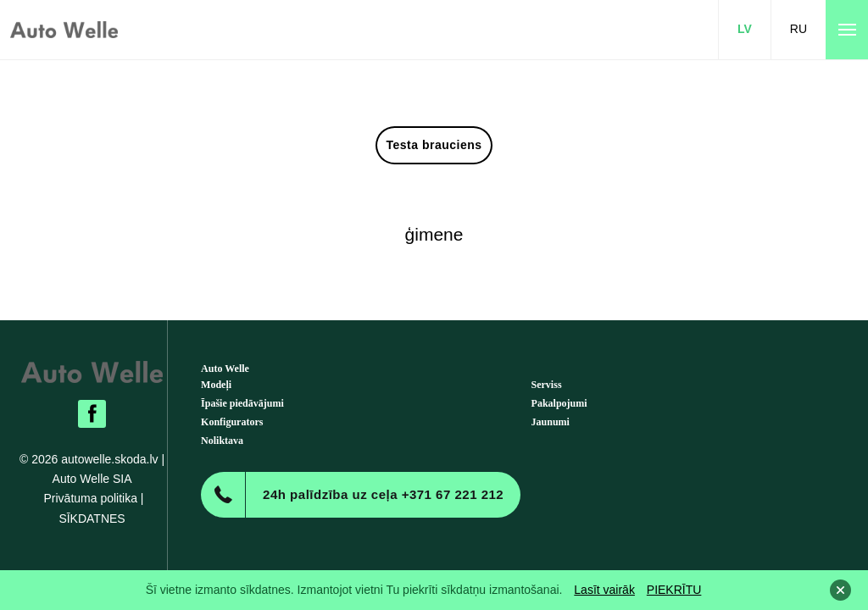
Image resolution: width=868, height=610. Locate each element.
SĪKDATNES (92, 518)
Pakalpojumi (559, 403)
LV (745, 29)
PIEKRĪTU (674, 590)
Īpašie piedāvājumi (242, 403)
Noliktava (222, 441)
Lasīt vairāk (604, 590)
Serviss (547, 385)
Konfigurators (232, 422)
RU (798, 29)
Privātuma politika (90, 498)
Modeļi (216, 385)
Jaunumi (551, 422)
